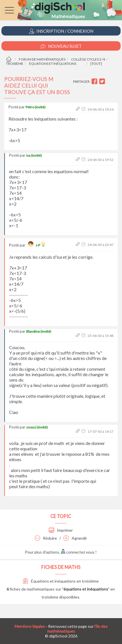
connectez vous (78, 552)
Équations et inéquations (53, 64)
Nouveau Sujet (61, 46)
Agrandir (75, 538)
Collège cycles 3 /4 (88, 59)
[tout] (96, 64)
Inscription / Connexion (61, 31)
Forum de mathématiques (42, 59)
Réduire (46, 538)
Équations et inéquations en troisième (61, 581)
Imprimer (61, 530)
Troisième (15, 64)
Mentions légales (30, 626)
